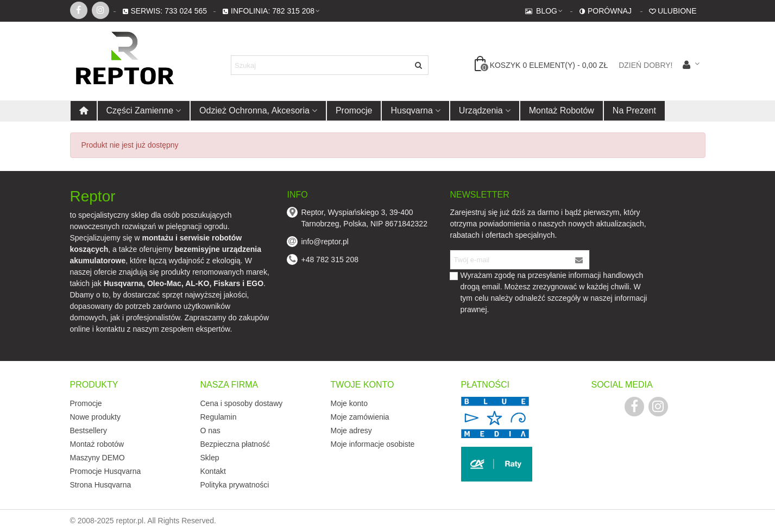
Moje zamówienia (360, 417)
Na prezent (634, 110)
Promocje (354, 110)
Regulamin (219, 417)
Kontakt (213, 471)
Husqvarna (411, 110)
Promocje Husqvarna (106, 471)
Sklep (210, 458)
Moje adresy (351, 430)
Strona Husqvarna (101, 485)
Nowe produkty (95, 417)
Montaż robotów (562, 110)
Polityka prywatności (235, 485)
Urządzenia (481, 110)
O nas (210, 430)
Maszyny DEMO (97, 458)
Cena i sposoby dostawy (242, 403)
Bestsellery (89, 430)
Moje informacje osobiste (373, 444)
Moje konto (349, 403)
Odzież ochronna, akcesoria (254, 110)
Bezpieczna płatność (235, 444)
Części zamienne (140, 110)
